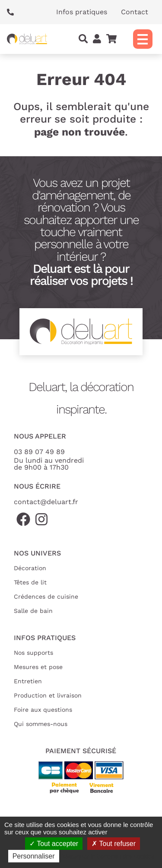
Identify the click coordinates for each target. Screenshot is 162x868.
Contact (135, 12)
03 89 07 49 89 (39, 452)
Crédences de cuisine (46, 597)
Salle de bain (33, 611)
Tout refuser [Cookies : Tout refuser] (114, 844)
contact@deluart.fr (46, 502)
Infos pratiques (82, 12)
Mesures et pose (38, 667)
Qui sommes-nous (41, 724)
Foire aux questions (43, 710)
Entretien (28, 681)
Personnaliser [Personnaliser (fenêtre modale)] (34, 856)
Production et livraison (48, 695)
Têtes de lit (30, 582)
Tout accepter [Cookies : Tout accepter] (54, 844)
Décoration (30, 568)
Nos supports (33, 653)
